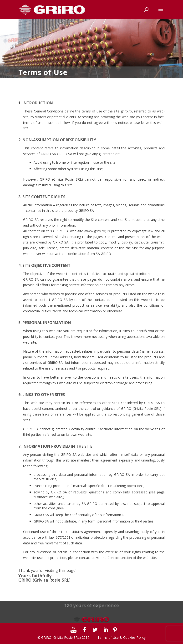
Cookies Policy (134, 637)
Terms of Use (108, 637)
